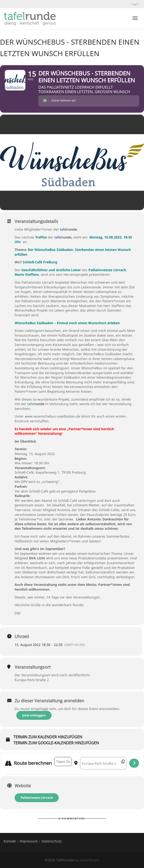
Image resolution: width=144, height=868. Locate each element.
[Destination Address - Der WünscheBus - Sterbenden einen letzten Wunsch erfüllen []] (103, 763)
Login (135, 4)
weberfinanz (89, 860)
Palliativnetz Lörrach (37, 798)
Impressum (29, 841)
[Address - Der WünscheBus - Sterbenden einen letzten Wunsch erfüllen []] (63, 762)
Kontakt (10, 841)
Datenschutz (52, 841)
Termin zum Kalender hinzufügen (48, 737)
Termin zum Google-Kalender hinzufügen (56, 743)
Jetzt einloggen (35, 715)
